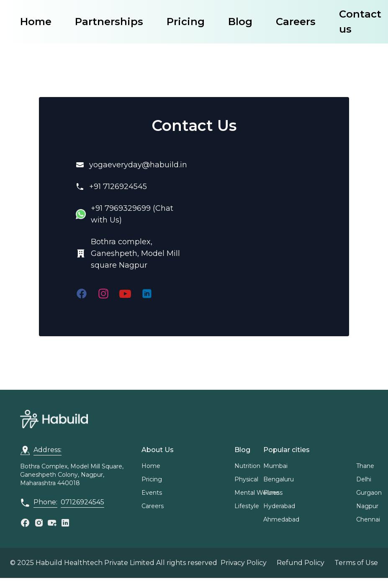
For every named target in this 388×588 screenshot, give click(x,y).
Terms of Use (356, 563)
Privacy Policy (244, 563)
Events (152, 493)
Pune (271, 493)
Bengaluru (279, 479)
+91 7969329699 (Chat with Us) (132, 214)
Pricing (186, 22)
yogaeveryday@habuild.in (138, 165)
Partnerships (109, 22)
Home (36, 22)
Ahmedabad (281, 519)
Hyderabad (279, 506)
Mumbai (275, 466)
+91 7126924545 (118, 187)
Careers (296, 22)
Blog (240, 22)
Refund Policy (301, 563)
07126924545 (82, 502)
